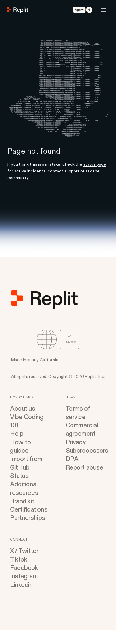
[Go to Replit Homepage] (18, 10)
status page (95, 179)
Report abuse (84, 482)
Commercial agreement (82, 444)
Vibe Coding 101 (27, 435)
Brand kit (22, 515)
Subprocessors (86, 465)
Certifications (29, 524)
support (72, 185)
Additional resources (24, 503)
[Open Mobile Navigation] (104, 10)
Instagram (24, 590)
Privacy (76, 457)
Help (17, 448)
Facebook (24, 582)
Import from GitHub (26, 477)
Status (19, 490)
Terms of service (78, 427)
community (18, 192)
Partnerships (28, 532)
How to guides (20, 461)
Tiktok (18, 574)
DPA (72, 473)
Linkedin (21, 599)
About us (23, 423)
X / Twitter (24, 565)
